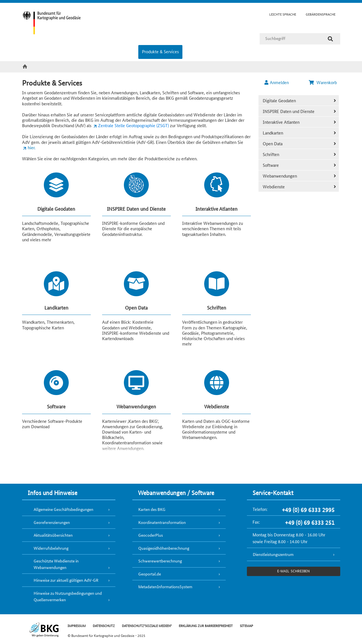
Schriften (271, 154)
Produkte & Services (160, 51)
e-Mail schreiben (293, 571)
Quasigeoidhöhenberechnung (164, 548)
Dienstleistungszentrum (273, 554)
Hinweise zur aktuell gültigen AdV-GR (66, 580)
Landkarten (273, 133)
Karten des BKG (152, 509)
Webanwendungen (280, 176)
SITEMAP (246, 625)
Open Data (273, 143)
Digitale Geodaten (279, 100)
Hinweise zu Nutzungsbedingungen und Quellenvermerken (68, 596)
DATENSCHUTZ (104, 625)
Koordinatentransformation (162, 522)
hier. (32, 147)
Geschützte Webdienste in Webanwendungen (56, 564)
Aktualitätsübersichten (53, 535)
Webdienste (274, 186)
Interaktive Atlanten (281, 122)
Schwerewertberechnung (160, 561)
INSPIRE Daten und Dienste (289, 111)
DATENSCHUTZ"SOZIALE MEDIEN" (147, 625)
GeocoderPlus (151, 535)
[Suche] (330, 39)
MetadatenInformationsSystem (165, 587)
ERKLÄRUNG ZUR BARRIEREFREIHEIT (206, 625)
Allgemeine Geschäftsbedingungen (63, 509)
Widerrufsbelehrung (51, 548)
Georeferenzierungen (52, 522)
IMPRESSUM (77, 625)
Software (271, 165)
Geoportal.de (150, 574)
